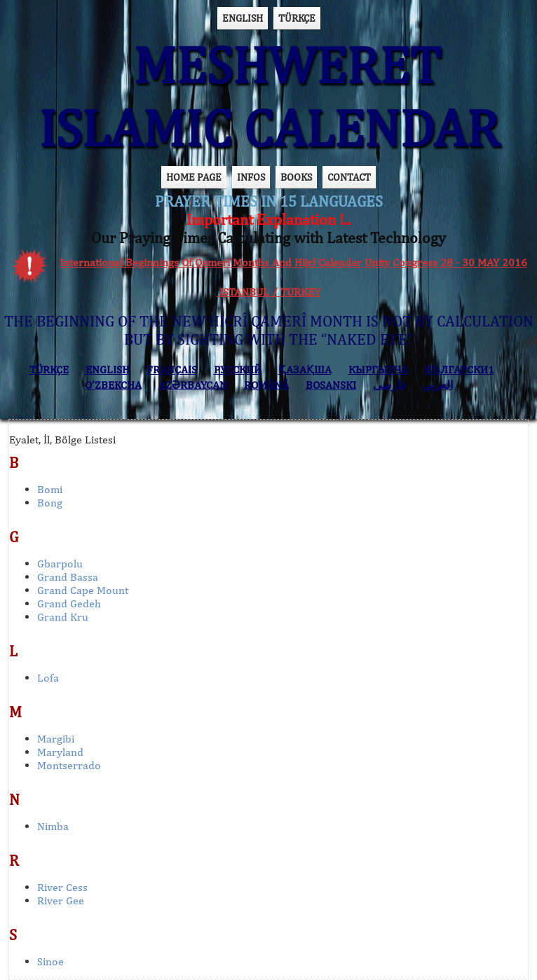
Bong (50, 503)
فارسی (389, 385)
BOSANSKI (331, 385)
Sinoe (50, 961)
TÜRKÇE (297, 18)
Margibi (56, 739)
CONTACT (349, 177)
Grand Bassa (68, 577)
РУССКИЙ (238, 370)
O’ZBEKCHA (113, 385)
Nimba (53, 826)
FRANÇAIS (172, 370)
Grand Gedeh (69, 603)
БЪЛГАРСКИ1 (460, 370)
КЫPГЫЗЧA (378, 370)
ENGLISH (243, 18)
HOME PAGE (194, 177)
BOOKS (296, 177)
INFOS (251, 177)
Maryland (60, 752)
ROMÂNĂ (266, 385)
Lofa (48, 678)
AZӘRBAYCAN (193, 385)
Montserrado (69, 765)
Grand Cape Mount (83, 590)
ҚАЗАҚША (305, 370)
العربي (438, 385)
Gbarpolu (60, 564)
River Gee (61, 900)
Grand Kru (63, 617)
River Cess (62, 887)
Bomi (50, 489)
